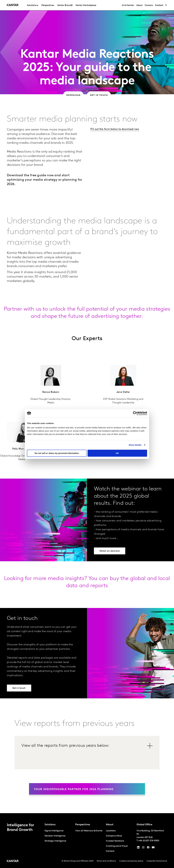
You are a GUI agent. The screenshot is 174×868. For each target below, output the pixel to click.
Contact (110, 851)
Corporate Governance (157, 861)
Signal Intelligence (54, 831)
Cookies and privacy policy (131, 861)
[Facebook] (148, 848)
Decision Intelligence (55, 836)
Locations (111, 831)
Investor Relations (115, 841)
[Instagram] (143, 848)
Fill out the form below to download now (115, 129)
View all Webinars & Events (89, 831)
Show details (135, 445)
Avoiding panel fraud (117, 846)
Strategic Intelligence (55, 841)
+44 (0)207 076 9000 (149, 841)
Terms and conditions (106, 861)
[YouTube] (138, 848)
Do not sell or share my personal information (57, 453)
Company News (114, 836)
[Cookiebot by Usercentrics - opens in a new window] (135, 413)
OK (117, 453)
